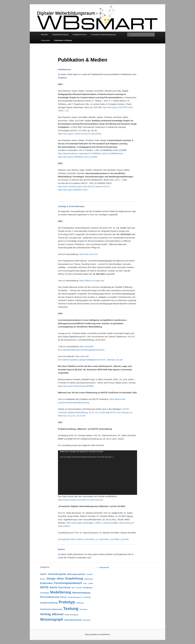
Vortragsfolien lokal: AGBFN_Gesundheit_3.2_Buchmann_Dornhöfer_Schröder (93, 539)
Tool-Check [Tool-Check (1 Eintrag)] (83, 609)
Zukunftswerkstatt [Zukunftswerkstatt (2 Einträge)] (73, 620)
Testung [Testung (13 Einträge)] (71, 609)
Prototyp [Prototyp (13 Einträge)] (67, 602)
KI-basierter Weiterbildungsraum (103, 35)
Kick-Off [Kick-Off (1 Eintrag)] (79, 588)
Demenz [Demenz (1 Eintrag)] (43, 579)
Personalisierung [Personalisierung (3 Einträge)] (50, 597)
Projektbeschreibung (60, 35)
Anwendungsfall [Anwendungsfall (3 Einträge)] (57, 574)
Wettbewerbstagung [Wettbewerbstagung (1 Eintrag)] (71, 615)
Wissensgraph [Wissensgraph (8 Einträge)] (52, 619)
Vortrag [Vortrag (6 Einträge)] (45, 614)
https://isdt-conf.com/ (89, 254)
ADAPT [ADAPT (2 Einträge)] (43, 574)
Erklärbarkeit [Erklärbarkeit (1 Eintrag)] (89, 579)
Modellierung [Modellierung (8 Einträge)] (61, 592)
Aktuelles (44, 35)
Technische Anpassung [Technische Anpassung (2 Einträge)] (51, 609)
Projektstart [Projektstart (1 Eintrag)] (87, 597)
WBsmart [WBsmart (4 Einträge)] (58, 614)
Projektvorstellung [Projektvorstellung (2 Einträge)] (49, 603)
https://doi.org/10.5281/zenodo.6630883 (76, 386)
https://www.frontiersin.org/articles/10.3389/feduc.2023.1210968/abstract (91, 153)
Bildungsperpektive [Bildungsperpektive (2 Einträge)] (76, 574)
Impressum (104, 567)
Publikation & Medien (63, 40)
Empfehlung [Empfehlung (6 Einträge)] (74, 578)
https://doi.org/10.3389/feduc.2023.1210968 (78, 157)
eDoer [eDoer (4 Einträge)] (60, 579)
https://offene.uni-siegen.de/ (92, 281)
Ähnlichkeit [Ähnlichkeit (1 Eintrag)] (86, 620)
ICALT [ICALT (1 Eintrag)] (85, 583)
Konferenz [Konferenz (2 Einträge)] (88, 588)
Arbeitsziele (45, 40)
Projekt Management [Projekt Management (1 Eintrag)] (75, 597)
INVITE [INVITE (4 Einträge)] (44, 587)
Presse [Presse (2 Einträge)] (63, 597)
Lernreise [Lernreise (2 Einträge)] (45, 593)
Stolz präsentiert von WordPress (97, 635)
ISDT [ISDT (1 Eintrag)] (73, 588)
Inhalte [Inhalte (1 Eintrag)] (91, 583)
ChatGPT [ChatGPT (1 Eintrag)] (90, 574)
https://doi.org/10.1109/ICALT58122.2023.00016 (80, 134)
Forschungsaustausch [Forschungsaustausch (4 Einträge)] (68, 583)
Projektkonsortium (79, 35)
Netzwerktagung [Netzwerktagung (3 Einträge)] (81, 593)
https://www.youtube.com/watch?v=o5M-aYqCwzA (81, 500)
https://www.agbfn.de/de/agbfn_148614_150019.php (90, 523)
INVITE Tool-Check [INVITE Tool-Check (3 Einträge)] (60, 587)
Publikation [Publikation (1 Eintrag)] (80, 603)
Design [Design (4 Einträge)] (51, 579)
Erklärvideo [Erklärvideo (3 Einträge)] (46, 583)
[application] (97, 473)
